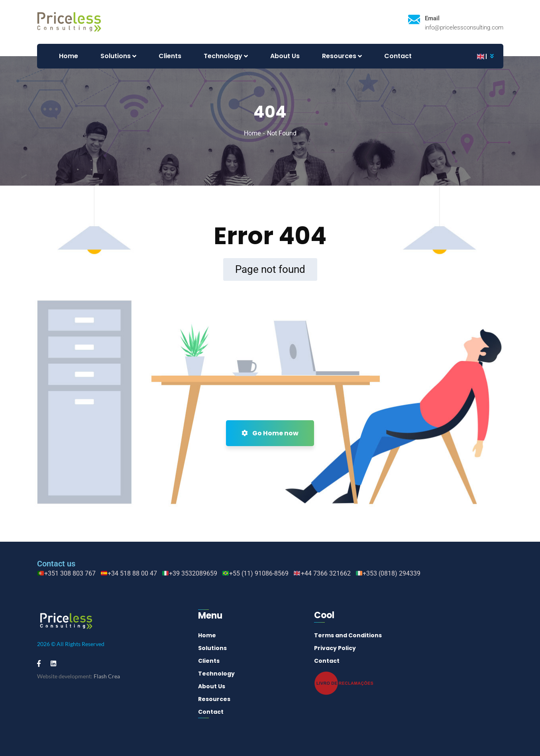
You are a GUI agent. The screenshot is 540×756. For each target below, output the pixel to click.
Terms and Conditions (348, 635)
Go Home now (270, 433)
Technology (216, 674)
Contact (211, 712)
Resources (214, 699)
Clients (209, 661)
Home (252, 133)
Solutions (212, 648)
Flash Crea (107, 676)
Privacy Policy (335, 648)
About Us (212, 686)
